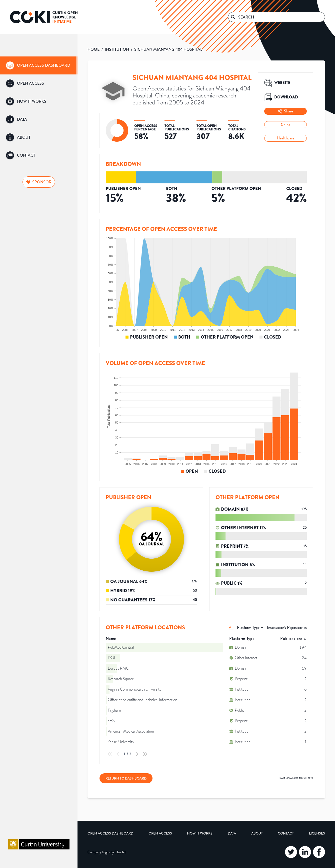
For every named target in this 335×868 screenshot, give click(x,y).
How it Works (200, 833)
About (257, 833)
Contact (286, 833)
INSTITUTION (117, 49)
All (231, 628)
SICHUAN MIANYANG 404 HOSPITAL (168, 49)
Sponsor (39, 182)
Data (232, 833)
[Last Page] (145, 754)
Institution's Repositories (287, 628)
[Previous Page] (118, 754)
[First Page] (110, 754)
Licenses (317, 833)
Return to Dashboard (126, 778)
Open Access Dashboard (110, 833)
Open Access (160, 833)
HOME (93, 49)
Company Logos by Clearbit (107, 852)
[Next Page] (137, 754)
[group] (39, 65)
